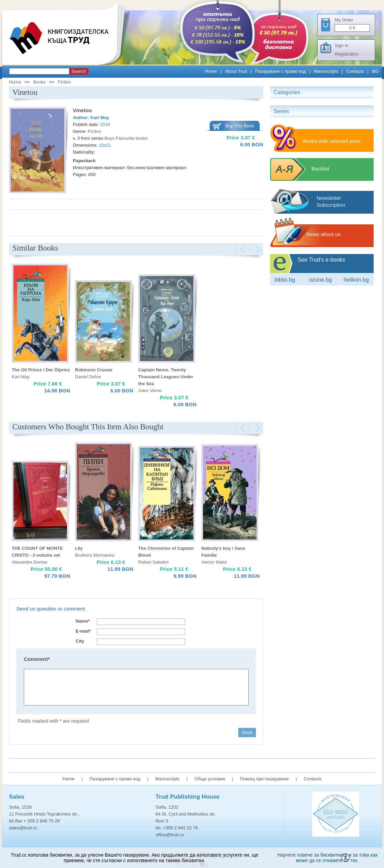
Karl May (100, 118)
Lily (79, 548)
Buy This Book (240, 126)
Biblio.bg (285, 280)
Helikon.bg (356, 280)
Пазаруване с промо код (281, 71)
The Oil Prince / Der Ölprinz (41, 370)
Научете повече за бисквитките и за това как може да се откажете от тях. (327, 858)
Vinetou (82, 110)
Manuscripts (326, 71)
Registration (347, 54)
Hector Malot (214, 562)
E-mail (83, 631)
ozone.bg (320, 280)
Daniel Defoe (88, 377)
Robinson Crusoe (94, 370)
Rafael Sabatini (153, 562)
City (80, 641)
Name (83, 621)
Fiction (64, 82)
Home (211, 71)
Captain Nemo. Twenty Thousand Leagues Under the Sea (166, 377)
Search (79, 71)
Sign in (342, 45)
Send (247, 733)
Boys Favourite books (126, 138)
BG (375, 71)
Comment (37, 659)
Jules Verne (150, 391)
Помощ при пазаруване (265, 779)
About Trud (236, 71)
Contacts (355, 71)
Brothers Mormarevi (95, 555)
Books (39, 82)
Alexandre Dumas (30, 562)
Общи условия (210, 779)
